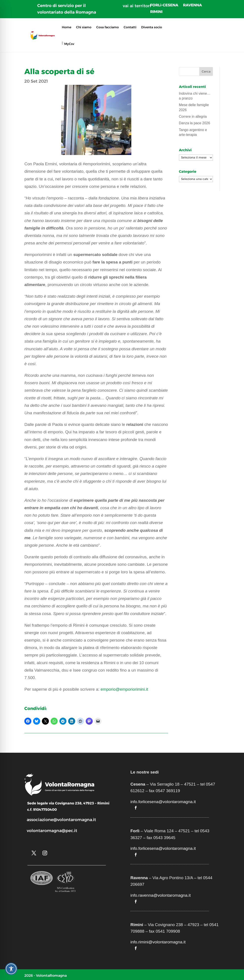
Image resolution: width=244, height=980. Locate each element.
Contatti (130, 27)
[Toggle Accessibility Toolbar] (11, 969)
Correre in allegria (193, 116)
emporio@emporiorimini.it (124, 689)
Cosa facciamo (108, 27)
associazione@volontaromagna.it (61, 820)
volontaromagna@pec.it (52, 831)
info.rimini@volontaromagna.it (158, 942)
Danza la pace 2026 (194, 123)
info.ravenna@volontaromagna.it (161, 895)
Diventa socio (152, 27)
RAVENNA (192, 5)
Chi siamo (84, 27)
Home (67, 27)
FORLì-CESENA (164, 5)
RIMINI (156, 12)
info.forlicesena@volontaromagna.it (163, 802)
